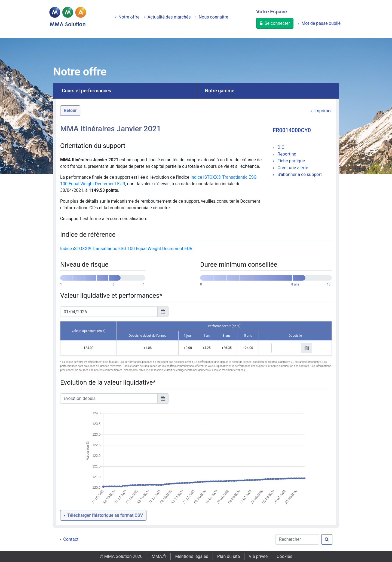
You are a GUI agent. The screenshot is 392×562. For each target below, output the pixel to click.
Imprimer (323, 111)
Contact (71, 539)
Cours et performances (86, 91)
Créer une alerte (292, 168)
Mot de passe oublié (321, 23)
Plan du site (229, 556)
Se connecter (277, 23)
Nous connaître (213, 17)
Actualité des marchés (169, 17)
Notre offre (129, 17)
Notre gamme (220, 91)
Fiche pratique (291, 161)
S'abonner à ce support (299, 174)
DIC (280, 147)
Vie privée (258, 556)
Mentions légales (192, 556)
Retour (70, 110)
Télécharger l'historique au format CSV (105, 515)
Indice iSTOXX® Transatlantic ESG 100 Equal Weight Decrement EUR (126, 249)
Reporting (286, 154)
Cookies (284, 556)
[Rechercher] (297, 539)
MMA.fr (159, 556)
